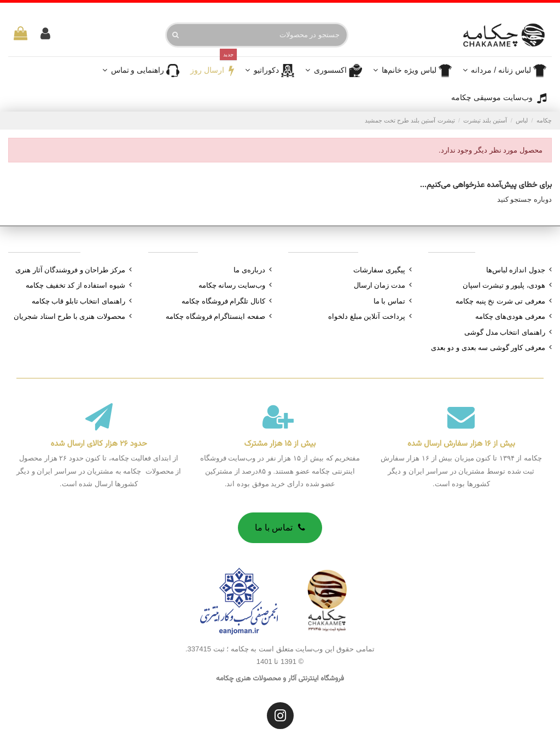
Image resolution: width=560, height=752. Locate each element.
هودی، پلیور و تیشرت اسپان (504, 285)
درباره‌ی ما (249, 270)
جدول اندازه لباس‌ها (516, 270)
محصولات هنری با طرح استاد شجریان (69, 316)
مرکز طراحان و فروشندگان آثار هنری (70, 270)
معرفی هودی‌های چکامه (510, 316)
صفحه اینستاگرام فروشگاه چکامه (215, 316)
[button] (334, 71)
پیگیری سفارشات (379, 270)
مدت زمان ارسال (380, 285)
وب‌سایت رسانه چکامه (232, 285)
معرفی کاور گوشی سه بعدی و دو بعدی (488, 348)
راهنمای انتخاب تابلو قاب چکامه (78, 301)
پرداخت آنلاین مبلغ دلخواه (367, 316)
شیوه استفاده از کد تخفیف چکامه (75, 285)
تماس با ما (389, 301)
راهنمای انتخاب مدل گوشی (505, 332)
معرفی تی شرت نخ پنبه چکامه (500, 301)
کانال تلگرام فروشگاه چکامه (223, 301)
